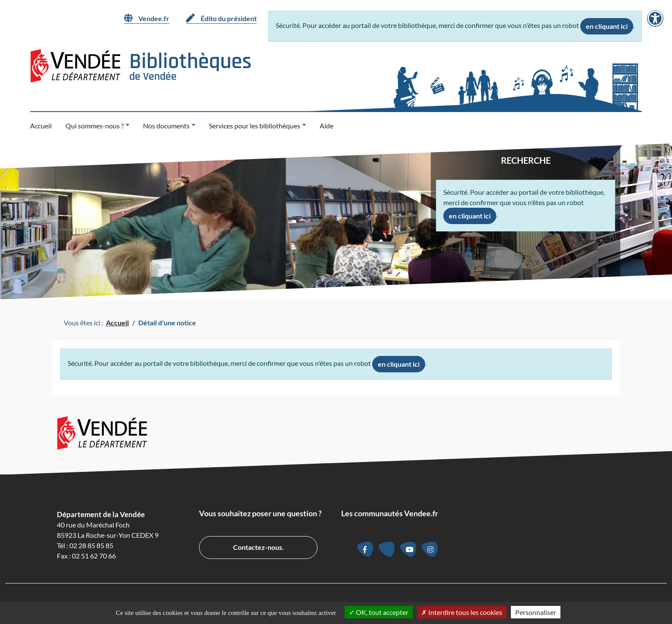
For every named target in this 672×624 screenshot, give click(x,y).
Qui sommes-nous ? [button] (95, 126)
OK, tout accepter (379, 612)
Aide (327, 126)
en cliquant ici (607, 26)
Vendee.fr (147, 18)
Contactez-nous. (258, 547)
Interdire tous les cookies (462, 612)
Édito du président (221, 18)
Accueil (41, 126)
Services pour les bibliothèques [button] (255, 126)
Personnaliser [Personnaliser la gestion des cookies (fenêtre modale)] (536, 612)
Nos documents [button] (166, 126)
